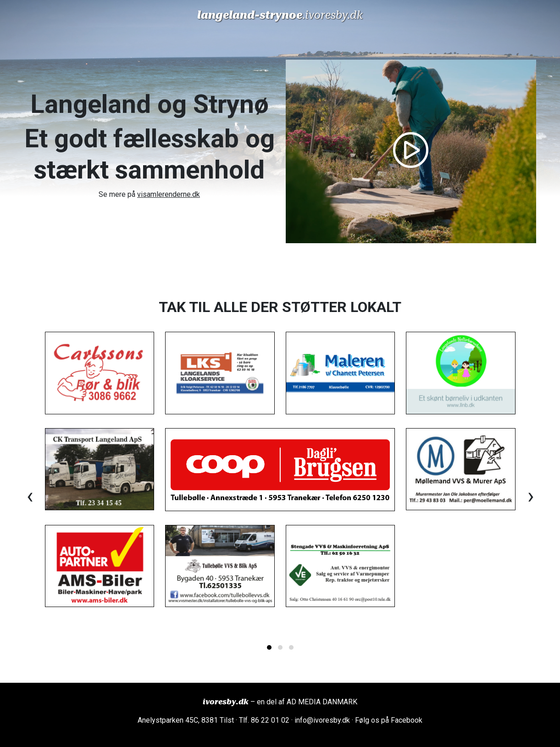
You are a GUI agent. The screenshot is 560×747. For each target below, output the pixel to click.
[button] (269, 647)
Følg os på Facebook (389, 720)
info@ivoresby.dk (322, 720)
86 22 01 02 (270, 720)
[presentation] (30, 496)
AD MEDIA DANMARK (322, 702)
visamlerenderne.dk (169, 194)
